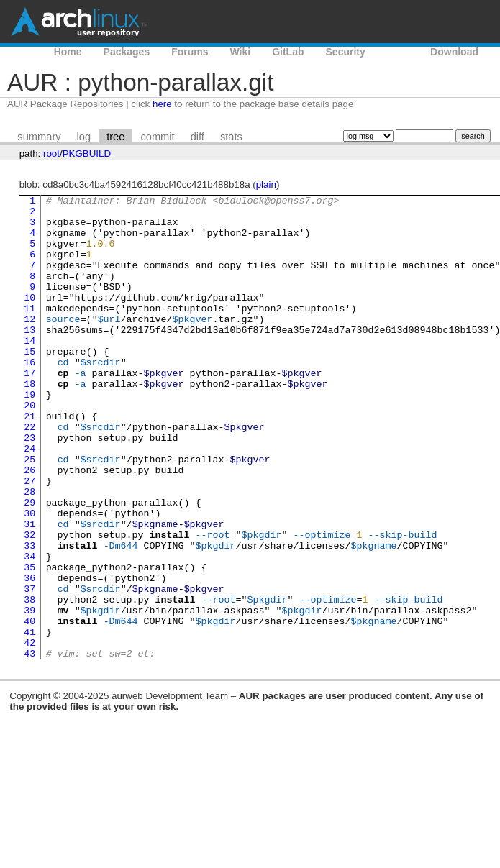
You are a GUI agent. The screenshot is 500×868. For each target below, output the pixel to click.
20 (29, 448)
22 (29, 474)
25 (29, 513)
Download (454, 52)
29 (29, 565)
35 (29, 642)
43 (29, 746)
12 (29, 344)
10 (29, 319)
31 (29, 590)
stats (231, 137)
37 (29, 668)
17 (29, 409)
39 (29, 694)
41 (29, 720)
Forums (190, 52)
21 (29, 461)
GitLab (288, 52)
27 (29, 539)
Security (346, 52)
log (84, 137)
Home (68, 52)
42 (29, 733)
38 (29, 681)
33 (29, 616)
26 (29, 526)
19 (29, 435)
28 (29, 552)
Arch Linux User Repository (79, 22)
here (162, 104)
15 (29, 383)
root (51, 154)
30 (29, 577)
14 (29, 370)
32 (29, 603)
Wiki (241, 52)
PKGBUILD (87, 154)
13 (29, 357)
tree (115, 137)
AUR (398, 52)
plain (266, 184)
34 (29, 629)
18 (29, 422)
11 (29, 332)
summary (39, 137)
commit (157, 137)
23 (29, 487)
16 (29, 396)
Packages (127, 52)
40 (29, 707)
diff (197, 137)
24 (29, 500)
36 (29, 655)
